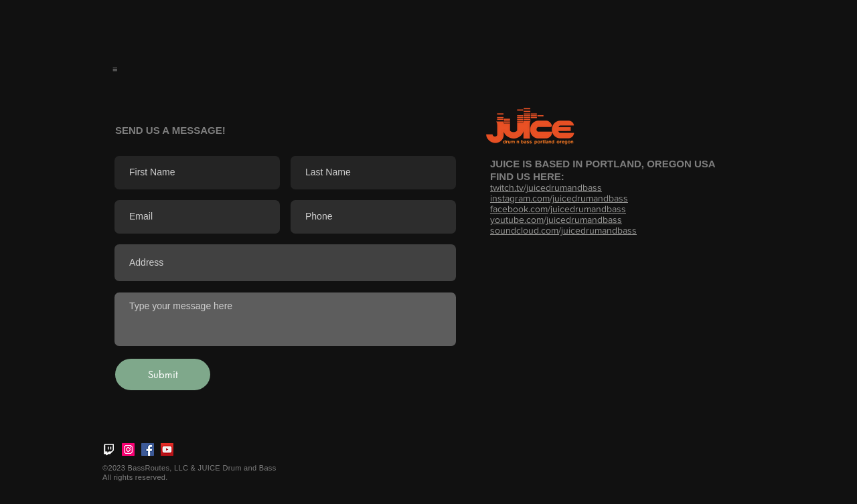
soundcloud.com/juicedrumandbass (563, 230)
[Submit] (163, 374)
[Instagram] (128, 449)
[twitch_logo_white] (109, 449)
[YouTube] (167, 449)
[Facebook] (148, 449)
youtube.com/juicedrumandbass (556, 220)
